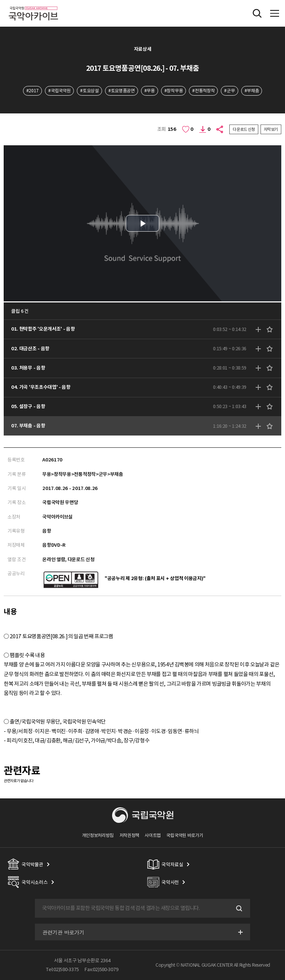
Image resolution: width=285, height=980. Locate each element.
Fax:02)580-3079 (101, 969)
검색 (238, 908)
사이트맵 (153, 835)
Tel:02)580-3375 (62, 969)
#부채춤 (252, 91)
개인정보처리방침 (98, 835)
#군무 (229, 91)
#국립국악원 (59, 91)
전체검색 (257, 13)
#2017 (32, 91)
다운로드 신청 (244, 129)
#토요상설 (89, 91)
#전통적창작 (203, 91)
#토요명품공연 (122, 91)
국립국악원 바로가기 (185, 835)
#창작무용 (173, 91)
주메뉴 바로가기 (0, 0)
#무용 (150, 91)
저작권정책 (129, 835)
